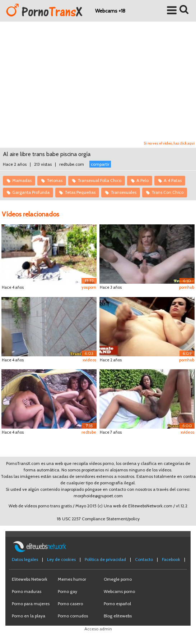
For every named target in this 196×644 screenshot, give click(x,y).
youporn (89, 287)
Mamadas (22, 180)
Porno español (117, 604)
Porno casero (70, 604)
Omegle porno (118, 579)
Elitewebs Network (30, 579)
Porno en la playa (29, 616)
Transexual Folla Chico (99, 180)
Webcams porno (119, 591)
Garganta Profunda (31, 192)
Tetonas (55, 180)
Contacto (144, 559)
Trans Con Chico (167, 192)
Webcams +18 (110, 11)
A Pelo (143, 180)
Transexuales (123, 192)
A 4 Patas (173, 180)
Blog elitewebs (118, 616)
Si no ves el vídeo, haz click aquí (169, 143)
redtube (89, 432)
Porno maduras (27, 591)
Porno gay (67, 591)
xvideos (89, 360)
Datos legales (25, 559)
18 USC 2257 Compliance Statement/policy (98, 519)
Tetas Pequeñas (80, 192)
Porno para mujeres (31, 604)
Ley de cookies (61, 559)
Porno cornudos (73, 616)
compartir (100, 164)
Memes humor (72, 579)
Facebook (171, 559)
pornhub (187, 287)
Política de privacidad (105, 559)
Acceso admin (98, 629)
